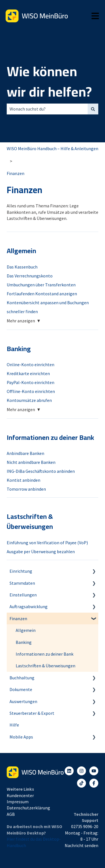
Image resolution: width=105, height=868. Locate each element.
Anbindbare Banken (25, 453)
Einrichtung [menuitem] (21, 571)
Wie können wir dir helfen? (49, 82)
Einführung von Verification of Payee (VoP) (47, 543)
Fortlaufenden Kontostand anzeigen (42, 294)
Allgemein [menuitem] (26, 630)
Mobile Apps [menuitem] (21, 737)
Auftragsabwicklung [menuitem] (29, 606)
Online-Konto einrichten (31, 365)
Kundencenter (20, 795)
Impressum (18, 802)
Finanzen (16, 173)
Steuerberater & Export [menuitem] (32, 713)
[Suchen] (93, 109)
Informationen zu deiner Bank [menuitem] (45, 654)
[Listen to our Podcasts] (81, 783)
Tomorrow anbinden (26, 489)
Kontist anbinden (24, 480)
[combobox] (47, 109)
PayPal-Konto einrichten (31, 382)
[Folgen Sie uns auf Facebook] (94, 783)
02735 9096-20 (85, 826)
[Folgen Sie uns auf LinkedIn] (69, 771)
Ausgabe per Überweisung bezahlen (41, 552)
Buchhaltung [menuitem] (22, 678)
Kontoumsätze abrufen (29, 400)
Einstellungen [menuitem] (23, 595)
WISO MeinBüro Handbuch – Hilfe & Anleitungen (53, 148)
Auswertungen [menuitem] (23, 701)
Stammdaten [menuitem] (22, 583)
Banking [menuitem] (24, 642)
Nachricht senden (81, 845)
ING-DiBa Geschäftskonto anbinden (41, 471)
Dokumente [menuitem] (21, 689)
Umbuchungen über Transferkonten (41, 285)
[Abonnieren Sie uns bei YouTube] (94, 771)
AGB (11, 814)
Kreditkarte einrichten (28, 373)
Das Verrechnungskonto (30, 276)
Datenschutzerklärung (28, 808)
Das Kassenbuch (22, 267)
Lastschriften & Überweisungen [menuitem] (46, 666)
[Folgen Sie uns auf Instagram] (81, 771)
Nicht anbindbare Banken (31, 462)
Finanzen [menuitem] (18, 618)
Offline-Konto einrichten (31, 391)
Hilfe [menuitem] (14, 725)
